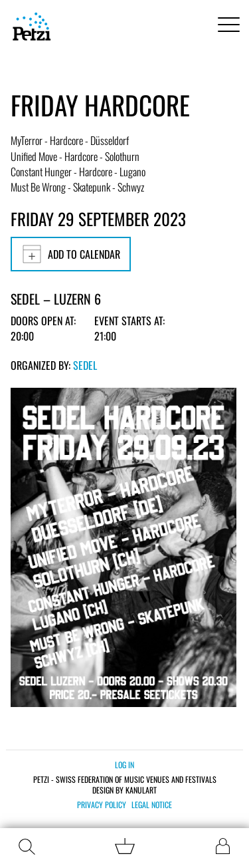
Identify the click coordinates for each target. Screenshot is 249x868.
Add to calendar (71, 254)
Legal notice (152, 805)
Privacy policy (102, 805)
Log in (124, 765)
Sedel (85, 365)
